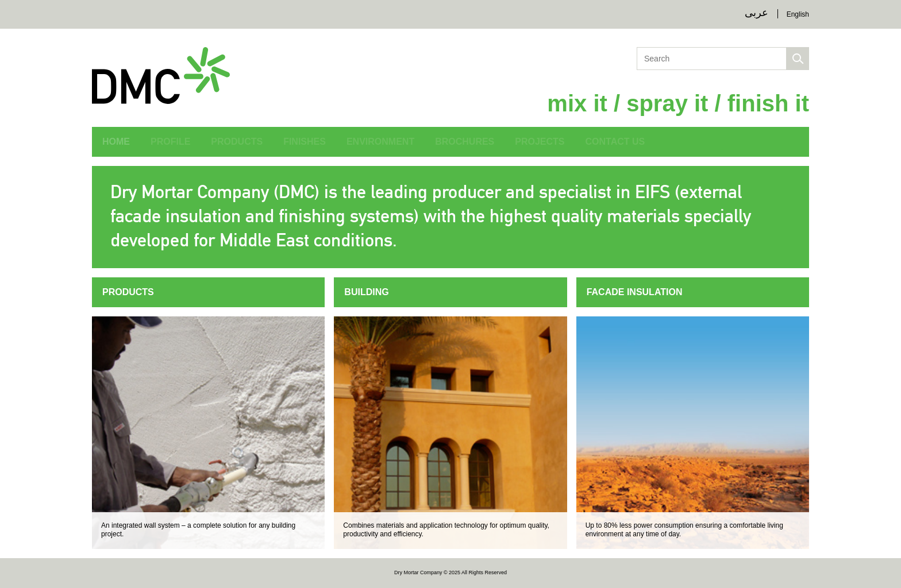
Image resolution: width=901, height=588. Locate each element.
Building (366, 292)
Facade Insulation (635, 292)
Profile (170, 142)
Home (116, 142)
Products (237, 142)
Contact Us (615, 142)
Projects (540, 142)
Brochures (465, 142)
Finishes (305, 142)
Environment (380, 142)
